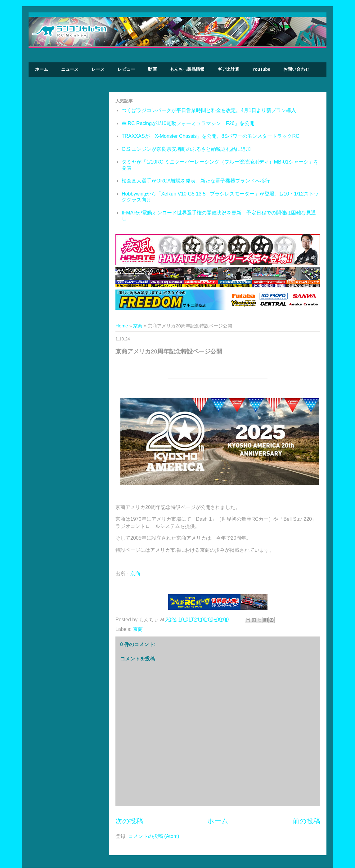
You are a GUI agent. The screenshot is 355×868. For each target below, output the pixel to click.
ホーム (42, 69)
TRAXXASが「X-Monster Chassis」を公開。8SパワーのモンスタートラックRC (211, 136)
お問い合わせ (296, 69)
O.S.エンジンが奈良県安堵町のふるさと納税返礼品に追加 (186, 149)
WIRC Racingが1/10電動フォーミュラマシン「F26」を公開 (188, 123)
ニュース (70, 69)
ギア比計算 (228, 69)
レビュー (126, 69)
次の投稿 (129, 821)
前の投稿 (306, 821)
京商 (138, 326)
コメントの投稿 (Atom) (154, 836)
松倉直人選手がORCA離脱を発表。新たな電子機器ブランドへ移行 (196, 181)
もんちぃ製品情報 (187, 69)
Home (122, 326)
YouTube (261, 69)
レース (98, 69)
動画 (152, 69)
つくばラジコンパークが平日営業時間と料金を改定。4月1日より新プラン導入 (209, 110)
